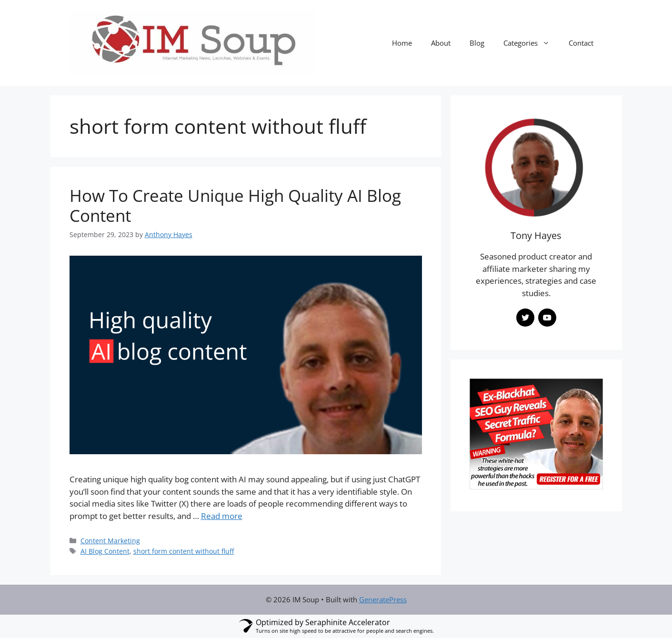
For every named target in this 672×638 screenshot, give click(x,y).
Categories (531, 43)
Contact (581, 43)
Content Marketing (110, 541)
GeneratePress (383, 599)
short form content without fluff (184, 551)
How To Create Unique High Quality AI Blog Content (235, 205)
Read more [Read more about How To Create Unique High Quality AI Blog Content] (222, 516)
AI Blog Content (105, 551)
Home (402, 43)
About (441, 43)
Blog (477, 43)
